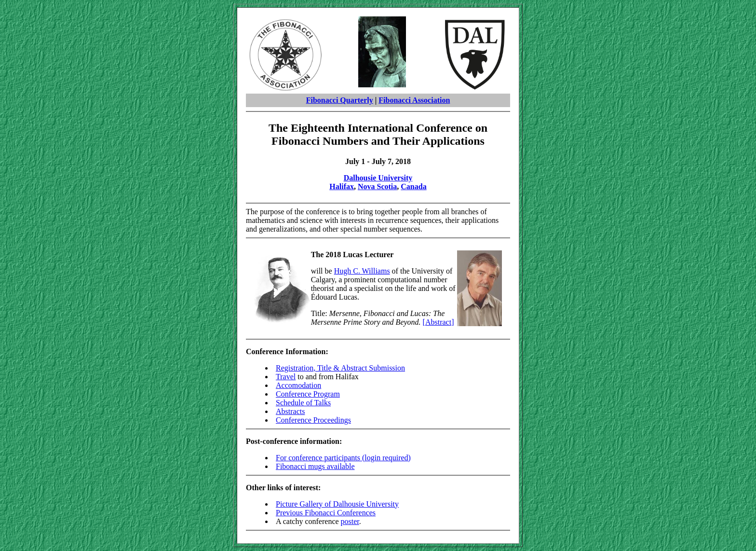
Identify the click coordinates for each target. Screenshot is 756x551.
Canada (413, 186)
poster (350, 521)
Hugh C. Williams (362, 271)
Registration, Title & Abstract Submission (340, 368)
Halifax (342, 186)
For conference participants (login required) (343, 458)
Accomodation (298, 385)
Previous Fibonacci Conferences (326, 513)
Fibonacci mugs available (315, 466)
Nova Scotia (377, 186)
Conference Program (308, 394)
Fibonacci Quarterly (340, 100)
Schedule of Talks (303, 403)
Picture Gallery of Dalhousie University (337, 504)
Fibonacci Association (414, 100)
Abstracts (290, 411)
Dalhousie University (378, 178)
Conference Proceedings (313, 420)
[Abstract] (439, 322)
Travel (286, 377)
